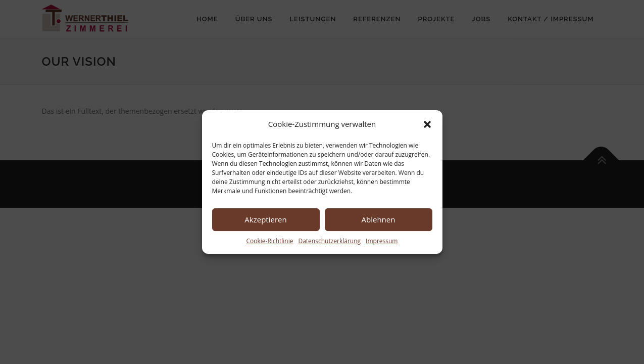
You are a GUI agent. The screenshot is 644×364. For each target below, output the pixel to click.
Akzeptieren (265, 219)
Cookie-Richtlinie (270, 241)
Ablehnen (379, 219)
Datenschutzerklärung (329, 241)
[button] (427, 124)
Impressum (382, 241)
